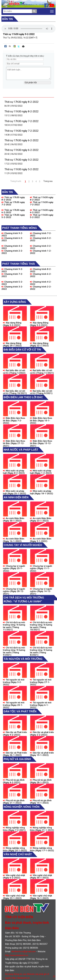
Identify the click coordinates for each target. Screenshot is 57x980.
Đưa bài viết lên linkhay (10, 46)
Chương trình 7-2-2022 (41, 235)
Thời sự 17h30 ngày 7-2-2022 (21, 121)
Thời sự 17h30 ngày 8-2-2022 (21, 102)
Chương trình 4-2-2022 (12, 247)
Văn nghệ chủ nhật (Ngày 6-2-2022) (14, 877)
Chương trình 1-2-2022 (41, 252)
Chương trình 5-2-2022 (41, 239)
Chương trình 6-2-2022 (12, 239)
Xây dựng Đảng (15, 302)
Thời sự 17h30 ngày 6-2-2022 (21, 140)
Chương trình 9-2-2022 (12, 235)
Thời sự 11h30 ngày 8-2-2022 (21, 111)
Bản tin (7, 19)
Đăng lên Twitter (19, 46)
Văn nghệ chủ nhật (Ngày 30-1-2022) (41, 877)
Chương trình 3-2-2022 (41, 247)
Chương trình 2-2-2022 (12, 252)
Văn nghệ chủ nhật (18, 854)
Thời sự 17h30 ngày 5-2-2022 (21, 160)
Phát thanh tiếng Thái (19, 264)
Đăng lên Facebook (6, 46)
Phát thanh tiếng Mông (20, 228)
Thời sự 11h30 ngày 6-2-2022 (21, 150)
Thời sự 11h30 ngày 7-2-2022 (21, 131)
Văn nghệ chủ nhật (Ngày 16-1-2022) (41, 897)
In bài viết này (23, 46)
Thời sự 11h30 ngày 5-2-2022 (21, 169)
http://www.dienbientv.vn (17, 955)
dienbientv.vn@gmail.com (23, 952)
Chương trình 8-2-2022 (41, 270)
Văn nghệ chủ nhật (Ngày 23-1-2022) (14, 897)
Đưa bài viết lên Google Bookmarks (14, 46)
